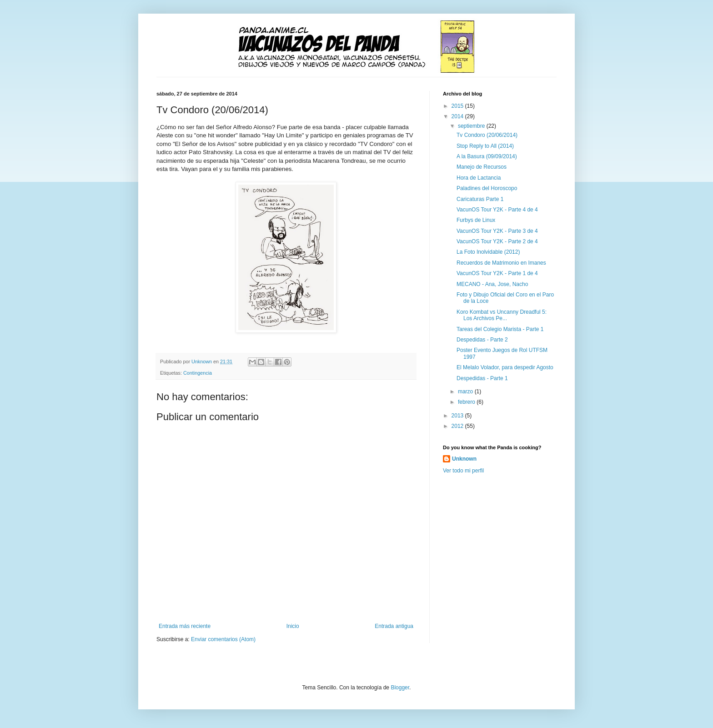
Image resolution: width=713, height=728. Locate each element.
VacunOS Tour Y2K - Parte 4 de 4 (497, 210)
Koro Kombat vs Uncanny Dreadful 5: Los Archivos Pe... (502, 315)
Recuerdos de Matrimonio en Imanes (501, 263)
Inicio (293, 626)
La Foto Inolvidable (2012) (488, 252)
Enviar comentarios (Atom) (223, 639)
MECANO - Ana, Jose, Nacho (492, 284)
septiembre (472, 126)
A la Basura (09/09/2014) (487, 156)
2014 (458, 116)
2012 (458, 426)
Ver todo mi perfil (463, 471)
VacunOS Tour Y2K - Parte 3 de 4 (497, 231)
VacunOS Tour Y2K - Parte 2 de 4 (497, 241)
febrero (467, 402)
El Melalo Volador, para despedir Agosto (505, 367)
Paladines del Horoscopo (487, 188)
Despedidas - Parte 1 (482, 378)
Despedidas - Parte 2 (482, 340)
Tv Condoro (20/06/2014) (487, 135)
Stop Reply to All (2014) (485, 146)
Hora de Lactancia (479, 178)
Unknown (464, 459)
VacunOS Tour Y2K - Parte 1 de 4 (497, 273)
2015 (458, 106)
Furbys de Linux (476, 220)
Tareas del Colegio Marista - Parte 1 (500, 329)
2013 (458, 416)
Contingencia (198, 373)
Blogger (400, 688)
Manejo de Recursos (482, 167)
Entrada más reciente (185, 626)
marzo (466, 392)
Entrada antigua (394, 626)
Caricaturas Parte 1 (480, 199)
